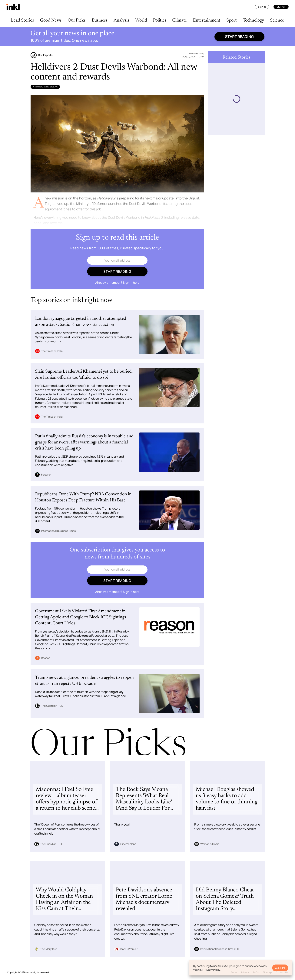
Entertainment (207, 20)
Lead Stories (22, 20)
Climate (180, 20)
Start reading (239, 37)
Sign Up (281, 7)
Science (277, 20)
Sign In (262, 7)
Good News (51, 20)
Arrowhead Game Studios (45, 87)
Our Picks (77, 20)
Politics (160, 20)
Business (100, 20)
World (141, 20)
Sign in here (131, 283)
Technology (253, 20)
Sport (232, 20)
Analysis (121, 20)
